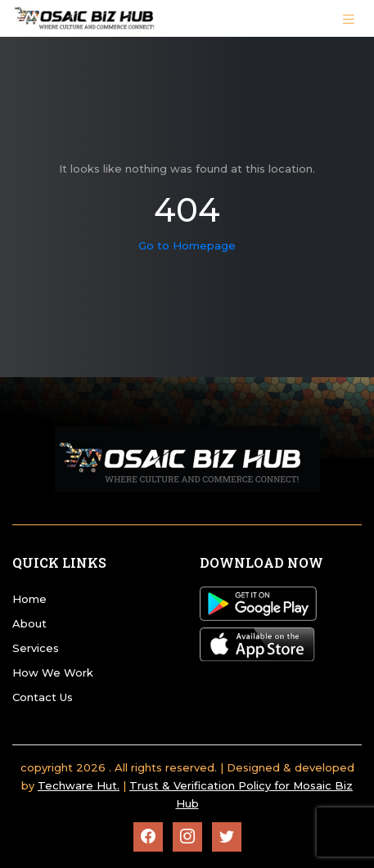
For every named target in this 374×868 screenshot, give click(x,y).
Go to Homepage (187, 245)
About (29, 623)
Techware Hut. (79, 785)
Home (29, 599)
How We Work (53, 672)
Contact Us (43, 697)
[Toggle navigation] (349, 18)
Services (36, 648)
